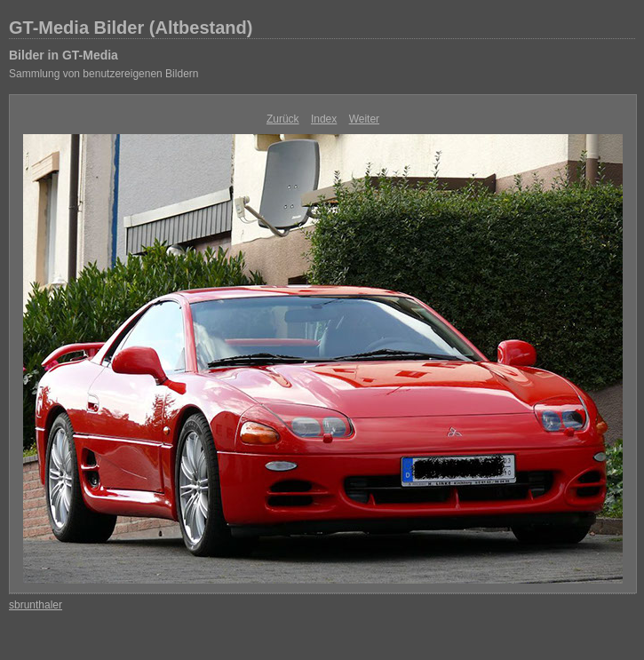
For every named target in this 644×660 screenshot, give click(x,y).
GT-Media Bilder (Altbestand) (131, 28)
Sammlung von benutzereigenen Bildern (103, 74)
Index (324, 119)
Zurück (283, 119)
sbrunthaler (36, 605)
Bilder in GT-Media (64, 55)
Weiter (364, 119)
